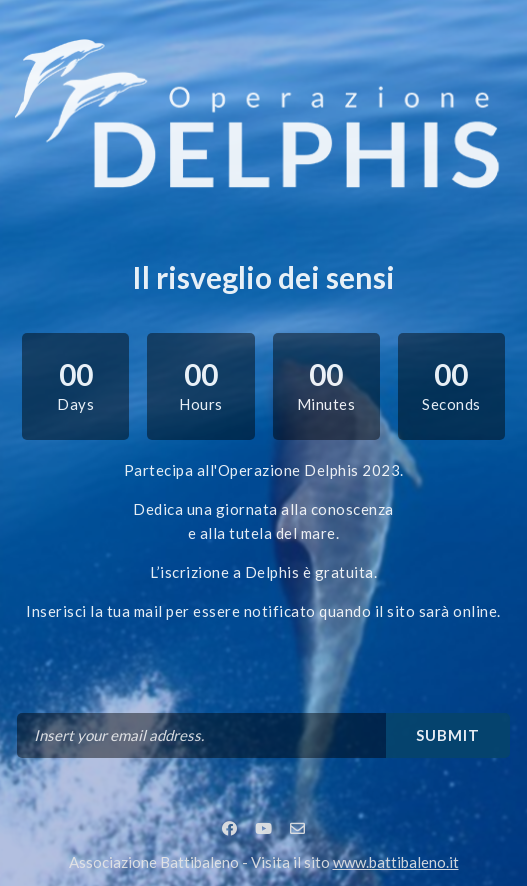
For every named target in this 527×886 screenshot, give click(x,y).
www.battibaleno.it (396, 862)
